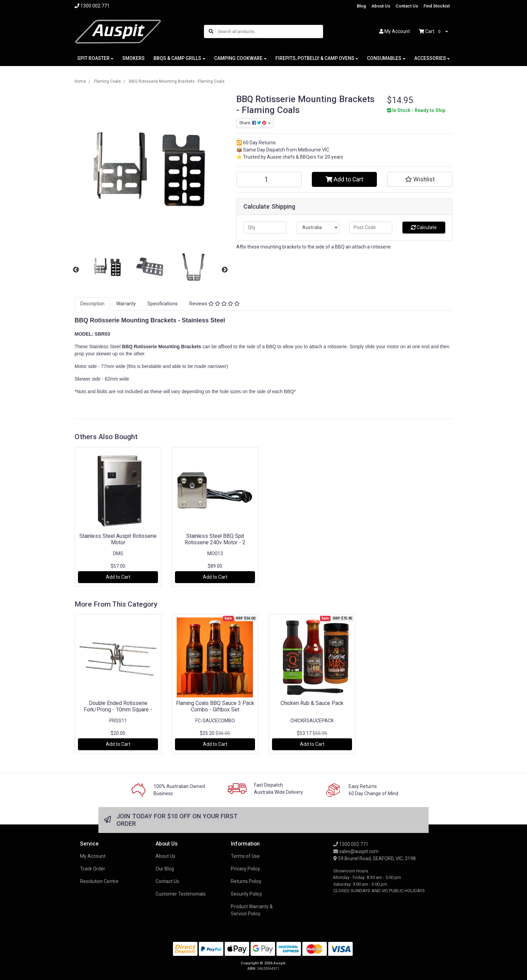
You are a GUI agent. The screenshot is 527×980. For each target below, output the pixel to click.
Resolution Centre (99, 881)
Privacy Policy (245, 869)
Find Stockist (437, 6)
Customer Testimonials (181, 894)
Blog (361, 6)
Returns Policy (246, 881)
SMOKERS (133, 58)
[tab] (92, 304)
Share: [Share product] (253, 123)
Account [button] (395, 31)
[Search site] (211, 31)
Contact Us (407, 6)
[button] (420, 179)
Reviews (214, 304)
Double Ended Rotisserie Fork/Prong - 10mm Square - (118, 706)
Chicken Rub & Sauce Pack (312, 703)
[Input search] (270, 31)
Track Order (93, 869)
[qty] (265, 228)
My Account (93, 856)
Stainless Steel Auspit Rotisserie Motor (118, 539)
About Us (381, 6)
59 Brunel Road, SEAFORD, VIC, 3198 (374, 858)
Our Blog (165, 869)
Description (92, 304)
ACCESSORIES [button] (430, 58)
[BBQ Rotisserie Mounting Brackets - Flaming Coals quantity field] (269, 180)
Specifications (163, 304)
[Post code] (371, 228)
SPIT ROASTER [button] (93, 58)
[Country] (318, 228)
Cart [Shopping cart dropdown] (431, 32)
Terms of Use (245, 856)
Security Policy (246, 894)
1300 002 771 (351, 844)
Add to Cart (344, 179)
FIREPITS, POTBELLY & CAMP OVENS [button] (315, 58)
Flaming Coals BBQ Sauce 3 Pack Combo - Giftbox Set (215, 706)
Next (225, 270)
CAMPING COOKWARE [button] (238, 58)
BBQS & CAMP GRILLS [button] (177, 58)
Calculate (424, 227)
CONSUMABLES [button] (384, 58)
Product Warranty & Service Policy (252, 910)
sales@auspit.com (356, 851)
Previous (76, 270)
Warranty (126, 304)
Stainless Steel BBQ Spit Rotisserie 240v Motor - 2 (215, 539)
